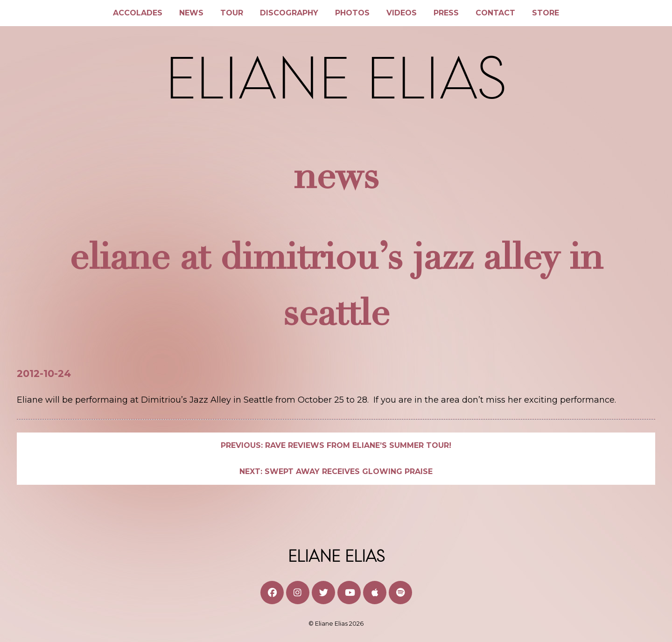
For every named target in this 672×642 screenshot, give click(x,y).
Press (446, 13)
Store (546, 13)
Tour (232, 13)
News (191, 13)
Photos (352, 13)
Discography (289, 13)
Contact (495, 13)
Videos (402, 13)
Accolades (138, 13)
